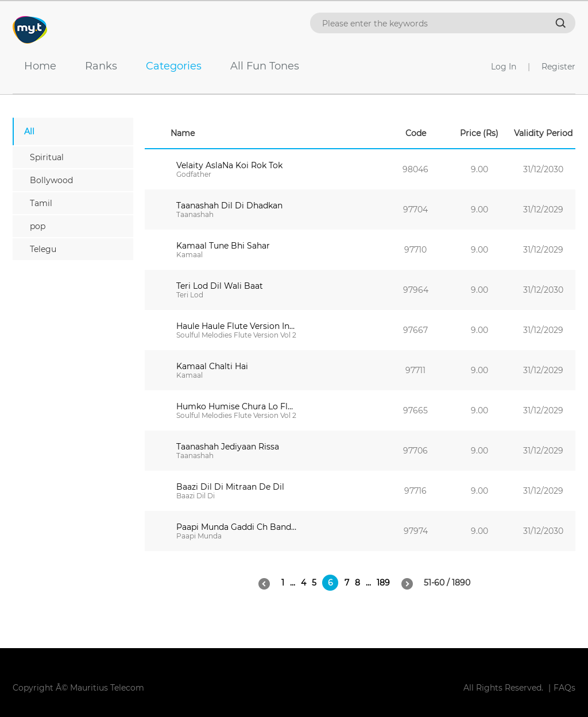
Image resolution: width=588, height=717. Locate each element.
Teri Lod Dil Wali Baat (220, 286)
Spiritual (47, 157)
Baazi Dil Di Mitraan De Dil (230, 487)
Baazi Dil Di (196, 496)
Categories (168, 66)
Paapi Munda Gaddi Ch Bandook (237, 527)
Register (558, 67)
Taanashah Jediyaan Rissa (228, 447)
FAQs (564, 688)
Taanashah (195, 214)
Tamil (41, 203)
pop (38, 226)
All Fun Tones (259, 66)
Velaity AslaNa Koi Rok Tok (229, 165)
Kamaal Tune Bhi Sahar (223, 246)
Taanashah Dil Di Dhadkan (229, 206)
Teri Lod (190, 295)
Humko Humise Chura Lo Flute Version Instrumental (237, 406)
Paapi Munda (199, 536)
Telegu (43, 249)
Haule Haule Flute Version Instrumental (237, 326)
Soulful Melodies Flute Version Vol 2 (236, 335)
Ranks (95, 66)
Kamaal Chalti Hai (212, 366)
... (293, 583)
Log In (504, 67)
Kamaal (189, 255)
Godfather (194, 174)
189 (383, 583)
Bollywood (51, 180)
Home (34, 66)
